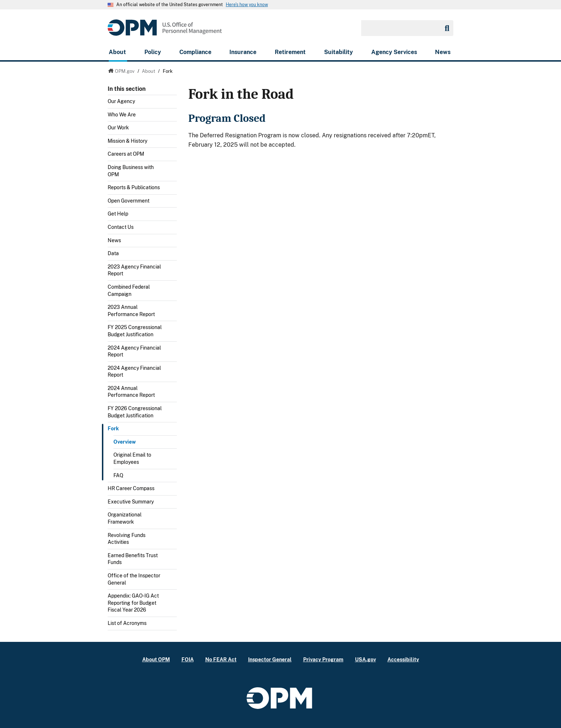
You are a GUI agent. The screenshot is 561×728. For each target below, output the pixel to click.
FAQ (118, 475)
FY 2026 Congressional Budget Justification (135, 412)
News (114, 240)
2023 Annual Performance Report (131, 311)
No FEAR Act (221, 659)
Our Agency (121, 101)
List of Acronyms (127, 623)
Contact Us (121, 227)
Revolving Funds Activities (127, 539)
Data (113, 253)
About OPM (156, 659)
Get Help (118, 214)
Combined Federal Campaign (129, 290)
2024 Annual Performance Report (131, 392)
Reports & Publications (134, 187)
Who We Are (122, 115)
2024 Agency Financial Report (134, 351)
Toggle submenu (174, 116)
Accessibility (403, 659)
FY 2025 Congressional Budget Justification (135, 331)
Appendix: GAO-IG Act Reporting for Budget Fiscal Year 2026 (133, 603)
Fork (113, 429)
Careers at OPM (126, 154)
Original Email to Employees (132, 458)
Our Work (118, 128)
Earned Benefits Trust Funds (133, 559)
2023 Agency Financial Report (134, 270)
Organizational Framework (125, 518)
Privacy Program (323, 659)
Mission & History (127, 141)
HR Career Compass (131, 488)
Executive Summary (131, 502)
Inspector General (270, 659)
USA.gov (365, 659)
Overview (125, 442)
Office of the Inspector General (134, 579)
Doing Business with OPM (131, 171)
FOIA (188, 659)
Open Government (129, 201)
